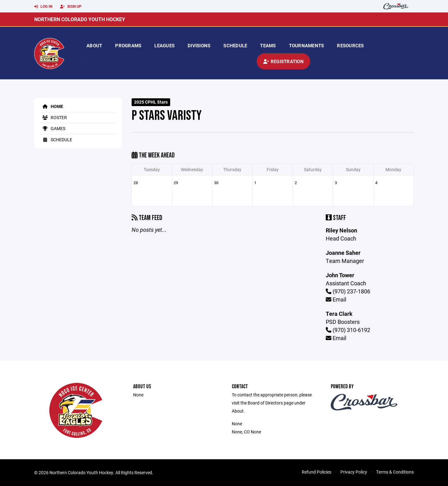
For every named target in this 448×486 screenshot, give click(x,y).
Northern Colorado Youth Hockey (80, 19)
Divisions (199, 45)
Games (53, 128)
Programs (128, 45)
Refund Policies (317, 472)
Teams (268, 45)
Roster (54, 117)
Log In (43, 7)
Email (336, 299)
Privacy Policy (354, 472)
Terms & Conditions (395, 472)
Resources (350, 45)
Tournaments (307, 45)
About (94, 45)
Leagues (164, 45)
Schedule (235, 45)
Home (52, 106)
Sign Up (71, 7)
